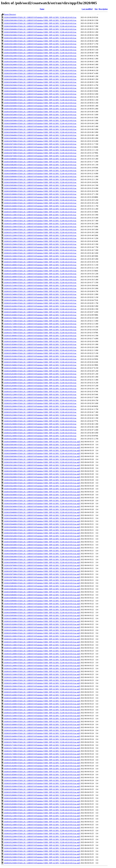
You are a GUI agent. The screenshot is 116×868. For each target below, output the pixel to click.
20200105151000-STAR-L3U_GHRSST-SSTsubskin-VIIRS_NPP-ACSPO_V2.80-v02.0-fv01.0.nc (40, 285)
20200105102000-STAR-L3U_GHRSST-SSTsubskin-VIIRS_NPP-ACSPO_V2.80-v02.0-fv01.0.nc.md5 (42, 624)
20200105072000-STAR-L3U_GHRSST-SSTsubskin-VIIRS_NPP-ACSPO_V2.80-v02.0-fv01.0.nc (40, 147)
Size (96, 9)
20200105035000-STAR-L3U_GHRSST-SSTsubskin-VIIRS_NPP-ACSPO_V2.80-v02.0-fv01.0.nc (40, 85)
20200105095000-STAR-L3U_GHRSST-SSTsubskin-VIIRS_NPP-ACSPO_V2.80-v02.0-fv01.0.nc (40, 191)
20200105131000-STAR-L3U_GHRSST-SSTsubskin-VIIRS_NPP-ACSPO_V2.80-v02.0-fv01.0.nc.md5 (42, 674)
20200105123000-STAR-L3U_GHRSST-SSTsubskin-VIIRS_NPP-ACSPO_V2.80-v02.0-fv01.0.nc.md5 (42, 663)
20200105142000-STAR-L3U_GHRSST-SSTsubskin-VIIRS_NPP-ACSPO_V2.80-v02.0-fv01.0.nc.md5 (42, 695)
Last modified (87, 9)
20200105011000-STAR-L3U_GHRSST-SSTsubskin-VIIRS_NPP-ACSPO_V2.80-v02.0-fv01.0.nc (40, 38)
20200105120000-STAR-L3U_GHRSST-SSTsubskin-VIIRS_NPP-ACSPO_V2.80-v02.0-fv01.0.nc (40, 230)
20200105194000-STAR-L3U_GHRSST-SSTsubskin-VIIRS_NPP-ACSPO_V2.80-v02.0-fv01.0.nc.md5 (42, 789)
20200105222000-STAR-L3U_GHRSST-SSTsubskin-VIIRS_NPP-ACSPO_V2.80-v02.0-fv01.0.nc (40, 412)
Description (103, 9)
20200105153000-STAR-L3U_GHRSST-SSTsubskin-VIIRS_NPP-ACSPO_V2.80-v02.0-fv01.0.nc (40, 291)
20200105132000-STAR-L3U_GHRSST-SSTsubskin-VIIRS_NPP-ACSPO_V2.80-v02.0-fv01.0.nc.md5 (42, 677)
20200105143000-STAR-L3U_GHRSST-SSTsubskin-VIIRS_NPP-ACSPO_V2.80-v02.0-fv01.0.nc (40, 274)
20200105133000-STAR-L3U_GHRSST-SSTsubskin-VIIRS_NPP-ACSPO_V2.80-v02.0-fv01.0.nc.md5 (42, 680)
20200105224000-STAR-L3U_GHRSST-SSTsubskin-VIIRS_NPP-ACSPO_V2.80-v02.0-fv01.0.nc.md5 (42, 842)
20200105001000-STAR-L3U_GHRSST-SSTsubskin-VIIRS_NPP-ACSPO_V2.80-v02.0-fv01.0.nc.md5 (42, 445)
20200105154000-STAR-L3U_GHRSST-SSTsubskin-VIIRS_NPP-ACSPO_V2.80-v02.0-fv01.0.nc (40, 294)
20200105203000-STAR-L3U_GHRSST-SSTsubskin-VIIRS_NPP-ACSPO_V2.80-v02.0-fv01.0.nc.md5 (42, 804)
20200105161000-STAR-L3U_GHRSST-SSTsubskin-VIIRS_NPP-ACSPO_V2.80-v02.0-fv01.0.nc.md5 (42, 727)
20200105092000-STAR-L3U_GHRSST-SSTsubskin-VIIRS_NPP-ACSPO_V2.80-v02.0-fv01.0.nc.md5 (42, 607)
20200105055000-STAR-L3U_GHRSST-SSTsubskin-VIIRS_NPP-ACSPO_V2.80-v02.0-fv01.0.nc (40, 121)
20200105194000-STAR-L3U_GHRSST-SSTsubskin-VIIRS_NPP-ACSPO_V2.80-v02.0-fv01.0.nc (40, 365)
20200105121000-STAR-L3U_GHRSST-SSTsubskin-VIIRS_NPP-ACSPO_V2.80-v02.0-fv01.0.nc (40, 232)
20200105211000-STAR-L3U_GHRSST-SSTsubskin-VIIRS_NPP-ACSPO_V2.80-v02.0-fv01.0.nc (40, 392)
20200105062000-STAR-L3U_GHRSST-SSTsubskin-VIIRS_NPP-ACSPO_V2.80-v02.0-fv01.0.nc (40, 129)
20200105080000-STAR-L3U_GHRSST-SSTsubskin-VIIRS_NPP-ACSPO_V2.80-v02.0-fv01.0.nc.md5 (42, 583)
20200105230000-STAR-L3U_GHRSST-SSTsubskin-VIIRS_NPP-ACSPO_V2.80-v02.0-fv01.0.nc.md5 (42, 848)
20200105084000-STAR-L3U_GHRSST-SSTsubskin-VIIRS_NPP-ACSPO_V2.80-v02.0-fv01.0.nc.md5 (42, 595)
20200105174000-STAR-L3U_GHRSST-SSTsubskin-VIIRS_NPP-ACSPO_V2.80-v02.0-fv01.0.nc (40, 330)
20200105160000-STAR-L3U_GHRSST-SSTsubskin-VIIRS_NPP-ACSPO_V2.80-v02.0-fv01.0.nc (40, 300)
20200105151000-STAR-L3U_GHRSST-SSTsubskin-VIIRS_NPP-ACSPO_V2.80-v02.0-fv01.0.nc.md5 (42, 710)
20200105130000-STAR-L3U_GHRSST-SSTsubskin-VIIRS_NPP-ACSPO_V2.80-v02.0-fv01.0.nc (40, 247)
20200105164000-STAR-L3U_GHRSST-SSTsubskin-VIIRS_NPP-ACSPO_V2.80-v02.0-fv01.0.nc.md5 (42, 736)
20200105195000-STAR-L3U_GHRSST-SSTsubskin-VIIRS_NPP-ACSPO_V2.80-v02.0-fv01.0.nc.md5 (42, 792)
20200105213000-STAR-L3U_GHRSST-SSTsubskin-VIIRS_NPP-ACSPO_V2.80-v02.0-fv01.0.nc (40, 397)
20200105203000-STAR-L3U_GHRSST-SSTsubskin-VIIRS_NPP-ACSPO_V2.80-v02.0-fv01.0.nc (40, 380)
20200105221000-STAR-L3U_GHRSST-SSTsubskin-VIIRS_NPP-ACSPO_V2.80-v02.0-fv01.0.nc (40, 409)
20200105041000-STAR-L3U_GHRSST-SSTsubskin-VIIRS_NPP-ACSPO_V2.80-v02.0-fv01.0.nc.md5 (42, 515)
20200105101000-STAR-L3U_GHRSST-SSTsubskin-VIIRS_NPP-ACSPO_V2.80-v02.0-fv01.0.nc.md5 (42, 621)
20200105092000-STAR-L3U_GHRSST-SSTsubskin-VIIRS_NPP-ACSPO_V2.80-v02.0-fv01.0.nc (40, 182)
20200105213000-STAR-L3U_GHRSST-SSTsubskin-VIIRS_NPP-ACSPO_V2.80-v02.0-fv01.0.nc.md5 (42, 822)
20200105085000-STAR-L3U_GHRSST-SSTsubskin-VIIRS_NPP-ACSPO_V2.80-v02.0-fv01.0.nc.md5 (42, 598)
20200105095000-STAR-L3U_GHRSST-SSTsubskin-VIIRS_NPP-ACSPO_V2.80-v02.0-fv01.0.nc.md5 (42, 615)
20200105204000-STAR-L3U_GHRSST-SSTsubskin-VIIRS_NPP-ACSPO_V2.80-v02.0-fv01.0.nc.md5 (42, 807)
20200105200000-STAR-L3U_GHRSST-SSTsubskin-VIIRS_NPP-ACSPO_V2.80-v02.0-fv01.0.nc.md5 (42, 795)
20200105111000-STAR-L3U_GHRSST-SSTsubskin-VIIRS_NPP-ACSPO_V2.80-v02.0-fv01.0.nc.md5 (42, 639)
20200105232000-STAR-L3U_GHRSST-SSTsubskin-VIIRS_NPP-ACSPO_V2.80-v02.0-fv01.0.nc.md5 (42, 854)
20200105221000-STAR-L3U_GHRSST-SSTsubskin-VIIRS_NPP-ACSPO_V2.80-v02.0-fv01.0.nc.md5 (42, 833)
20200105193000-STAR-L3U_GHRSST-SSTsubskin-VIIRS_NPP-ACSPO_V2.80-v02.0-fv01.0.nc (40, 362)
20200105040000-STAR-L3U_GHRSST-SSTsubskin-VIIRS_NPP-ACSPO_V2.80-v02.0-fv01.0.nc (40, 88)
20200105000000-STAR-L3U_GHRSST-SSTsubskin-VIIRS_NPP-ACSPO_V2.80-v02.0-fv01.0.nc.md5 (42, 442)
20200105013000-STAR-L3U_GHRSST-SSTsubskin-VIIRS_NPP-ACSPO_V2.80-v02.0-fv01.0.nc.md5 (42, 468)
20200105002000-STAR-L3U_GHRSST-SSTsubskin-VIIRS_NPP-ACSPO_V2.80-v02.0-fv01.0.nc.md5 (42, 448)
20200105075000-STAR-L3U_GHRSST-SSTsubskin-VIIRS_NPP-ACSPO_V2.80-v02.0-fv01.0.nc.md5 (42, 580)
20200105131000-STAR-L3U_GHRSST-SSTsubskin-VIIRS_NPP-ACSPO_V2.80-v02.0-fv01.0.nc (40, 250)
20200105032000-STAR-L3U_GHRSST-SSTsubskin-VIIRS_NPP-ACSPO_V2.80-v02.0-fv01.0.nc (40, 76)
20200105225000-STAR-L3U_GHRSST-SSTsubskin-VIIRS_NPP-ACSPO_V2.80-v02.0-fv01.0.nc (40, 421)
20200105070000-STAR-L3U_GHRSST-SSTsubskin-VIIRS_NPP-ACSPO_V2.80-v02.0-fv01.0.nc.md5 (42, 565)
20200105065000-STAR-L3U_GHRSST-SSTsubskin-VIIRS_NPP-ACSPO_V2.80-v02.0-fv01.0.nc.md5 (42, 562)
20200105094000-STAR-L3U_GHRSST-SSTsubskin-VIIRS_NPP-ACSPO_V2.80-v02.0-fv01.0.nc (40, 188)
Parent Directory (10, 14)
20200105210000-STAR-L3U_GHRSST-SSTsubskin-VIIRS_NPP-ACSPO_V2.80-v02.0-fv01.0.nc (40, 389)
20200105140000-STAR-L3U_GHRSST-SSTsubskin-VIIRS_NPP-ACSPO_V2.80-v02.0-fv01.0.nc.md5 (42, 689)
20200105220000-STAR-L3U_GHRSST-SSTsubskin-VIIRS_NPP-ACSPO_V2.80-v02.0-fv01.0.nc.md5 (42, 831)
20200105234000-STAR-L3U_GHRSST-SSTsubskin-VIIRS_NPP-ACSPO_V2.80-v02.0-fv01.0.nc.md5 (42, 860)
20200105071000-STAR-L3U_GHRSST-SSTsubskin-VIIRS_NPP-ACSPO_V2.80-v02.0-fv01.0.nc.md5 (42, 568)
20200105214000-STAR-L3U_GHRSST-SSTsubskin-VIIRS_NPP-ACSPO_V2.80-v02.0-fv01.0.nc (40, 400)
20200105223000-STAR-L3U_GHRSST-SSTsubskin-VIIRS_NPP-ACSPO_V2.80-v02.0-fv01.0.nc (40, 415)
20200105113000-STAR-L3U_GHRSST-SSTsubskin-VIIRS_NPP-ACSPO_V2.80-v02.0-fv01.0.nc (40, 221)
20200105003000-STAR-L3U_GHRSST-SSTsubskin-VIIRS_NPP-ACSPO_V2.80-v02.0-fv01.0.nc (40, 26)
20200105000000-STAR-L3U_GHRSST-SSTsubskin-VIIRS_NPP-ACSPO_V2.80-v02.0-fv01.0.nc (40, 17)
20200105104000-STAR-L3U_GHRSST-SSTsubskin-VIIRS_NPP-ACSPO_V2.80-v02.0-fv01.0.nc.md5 (42, 630)
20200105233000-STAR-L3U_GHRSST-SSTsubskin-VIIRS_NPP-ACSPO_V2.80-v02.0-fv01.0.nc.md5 (42, 857)
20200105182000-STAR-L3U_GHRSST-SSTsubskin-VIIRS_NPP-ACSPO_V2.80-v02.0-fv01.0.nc (40, 341)
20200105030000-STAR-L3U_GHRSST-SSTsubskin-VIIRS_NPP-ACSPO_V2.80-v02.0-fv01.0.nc (40, 70)
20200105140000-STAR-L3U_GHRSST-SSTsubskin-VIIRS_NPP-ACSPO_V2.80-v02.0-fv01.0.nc (40, 265)
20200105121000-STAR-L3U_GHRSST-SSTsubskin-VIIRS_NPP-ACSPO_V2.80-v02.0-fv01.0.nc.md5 (42, 657)
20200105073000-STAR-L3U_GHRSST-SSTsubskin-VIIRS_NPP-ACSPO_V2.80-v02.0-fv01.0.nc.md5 (42, 574)
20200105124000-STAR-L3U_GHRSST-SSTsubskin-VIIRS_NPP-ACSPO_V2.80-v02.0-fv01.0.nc (40, 241)
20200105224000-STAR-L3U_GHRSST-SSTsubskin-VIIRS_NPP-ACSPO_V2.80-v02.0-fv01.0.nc (40, 418)
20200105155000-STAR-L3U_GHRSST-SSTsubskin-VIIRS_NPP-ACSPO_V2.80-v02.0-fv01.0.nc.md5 (42, 722)
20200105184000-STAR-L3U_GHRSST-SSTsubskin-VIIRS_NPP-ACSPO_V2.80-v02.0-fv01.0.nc (40, 347)
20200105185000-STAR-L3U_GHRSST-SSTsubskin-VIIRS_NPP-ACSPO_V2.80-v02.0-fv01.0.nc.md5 (42, 775)
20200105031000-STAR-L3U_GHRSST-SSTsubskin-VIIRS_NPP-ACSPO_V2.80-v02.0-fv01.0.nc (40, 73)
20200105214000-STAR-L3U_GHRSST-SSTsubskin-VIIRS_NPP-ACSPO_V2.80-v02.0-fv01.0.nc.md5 (42, 825)
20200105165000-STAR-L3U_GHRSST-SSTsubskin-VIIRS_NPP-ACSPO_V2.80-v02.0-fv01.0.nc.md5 (42, 739)
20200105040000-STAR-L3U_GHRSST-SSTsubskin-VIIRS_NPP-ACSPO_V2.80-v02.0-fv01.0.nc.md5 (42, 512)
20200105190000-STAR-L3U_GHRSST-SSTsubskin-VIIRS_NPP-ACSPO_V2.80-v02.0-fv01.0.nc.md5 (42, 778)
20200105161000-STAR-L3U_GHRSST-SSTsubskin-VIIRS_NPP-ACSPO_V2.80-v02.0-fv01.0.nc (40, 303)
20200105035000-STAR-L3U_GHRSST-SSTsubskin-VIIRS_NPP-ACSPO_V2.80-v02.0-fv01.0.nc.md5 (42, 509)
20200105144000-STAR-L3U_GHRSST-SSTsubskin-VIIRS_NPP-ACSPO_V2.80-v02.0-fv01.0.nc (40, 277)
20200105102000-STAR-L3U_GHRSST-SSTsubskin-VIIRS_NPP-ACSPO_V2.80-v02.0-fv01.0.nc (40, 200)
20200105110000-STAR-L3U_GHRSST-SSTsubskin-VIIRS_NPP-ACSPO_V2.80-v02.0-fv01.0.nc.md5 (42, 636)
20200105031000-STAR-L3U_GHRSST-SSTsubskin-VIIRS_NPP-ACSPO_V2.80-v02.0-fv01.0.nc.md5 (42, 498)
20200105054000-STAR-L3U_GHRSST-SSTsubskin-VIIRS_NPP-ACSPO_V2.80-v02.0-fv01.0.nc (40, 118)
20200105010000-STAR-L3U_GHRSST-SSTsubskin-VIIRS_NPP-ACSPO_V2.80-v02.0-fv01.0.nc (40, 35)
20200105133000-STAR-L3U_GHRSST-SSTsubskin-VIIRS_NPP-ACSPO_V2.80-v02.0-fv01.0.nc (40, 256)
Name (42, 9)
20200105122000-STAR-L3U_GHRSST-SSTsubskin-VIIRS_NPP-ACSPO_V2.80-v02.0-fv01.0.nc (40, 235)
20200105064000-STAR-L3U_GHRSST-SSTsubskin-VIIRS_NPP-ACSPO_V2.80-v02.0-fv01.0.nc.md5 (42, 559)
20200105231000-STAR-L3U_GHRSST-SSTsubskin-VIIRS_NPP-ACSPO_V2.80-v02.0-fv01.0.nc (40, 427)
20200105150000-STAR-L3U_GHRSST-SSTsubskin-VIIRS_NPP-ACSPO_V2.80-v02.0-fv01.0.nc (40, 283)
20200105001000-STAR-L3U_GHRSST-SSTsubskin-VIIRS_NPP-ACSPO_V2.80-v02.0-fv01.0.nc (40, 20)
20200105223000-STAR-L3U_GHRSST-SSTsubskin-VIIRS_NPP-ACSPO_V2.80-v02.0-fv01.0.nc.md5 (42, 839)
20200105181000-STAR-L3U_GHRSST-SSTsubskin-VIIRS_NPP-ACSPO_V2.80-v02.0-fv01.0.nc (40, 339)
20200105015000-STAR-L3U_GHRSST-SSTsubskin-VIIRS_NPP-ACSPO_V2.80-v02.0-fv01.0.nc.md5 (42, 474)
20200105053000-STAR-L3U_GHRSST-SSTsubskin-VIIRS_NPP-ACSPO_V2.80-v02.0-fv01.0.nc (40, 115)
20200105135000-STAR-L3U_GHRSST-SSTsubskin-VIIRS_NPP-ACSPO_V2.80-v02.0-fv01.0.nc (40, 262)
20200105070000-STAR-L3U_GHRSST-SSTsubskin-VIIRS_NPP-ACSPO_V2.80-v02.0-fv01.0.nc (40, 141)
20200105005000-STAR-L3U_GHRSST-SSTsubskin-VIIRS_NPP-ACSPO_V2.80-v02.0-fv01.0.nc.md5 (42, 456)
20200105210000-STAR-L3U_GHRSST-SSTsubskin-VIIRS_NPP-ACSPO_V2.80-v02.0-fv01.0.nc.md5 (42, 813)
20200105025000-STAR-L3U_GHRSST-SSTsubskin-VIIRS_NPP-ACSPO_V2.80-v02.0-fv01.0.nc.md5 (42, 492)
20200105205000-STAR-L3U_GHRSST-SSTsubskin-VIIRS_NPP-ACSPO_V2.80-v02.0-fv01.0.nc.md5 (42, 810)
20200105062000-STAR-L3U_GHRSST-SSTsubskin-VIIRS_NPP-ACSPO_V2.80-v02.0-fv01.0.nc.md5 (42, 554)
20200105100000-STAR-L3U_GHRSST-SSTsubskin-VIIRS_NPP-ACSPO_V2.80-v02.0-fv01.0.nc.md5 (42, 618)
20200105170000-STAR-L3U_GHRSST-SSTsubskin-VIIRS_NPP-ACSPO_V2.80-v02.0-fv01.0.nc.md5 (42, 742)
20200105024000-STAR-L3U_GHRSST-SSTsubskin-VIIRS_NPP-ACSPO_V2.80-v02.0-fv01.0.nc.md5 (42, 489)
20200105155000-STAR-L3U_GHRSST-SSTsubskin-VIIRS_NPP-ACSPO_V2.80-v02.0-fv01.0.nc (40, 297)
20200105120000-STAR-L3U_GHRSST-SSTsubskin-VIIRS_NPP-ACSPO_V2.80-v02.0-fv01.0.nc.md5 (42, 654)
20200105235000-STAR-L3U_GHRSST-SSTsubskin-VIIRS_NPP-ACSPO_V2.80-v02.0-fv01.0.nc (40, 439)
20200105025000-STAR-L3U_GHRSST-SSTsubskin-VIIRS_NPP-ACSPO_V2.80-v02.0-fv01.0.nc (40, 67)
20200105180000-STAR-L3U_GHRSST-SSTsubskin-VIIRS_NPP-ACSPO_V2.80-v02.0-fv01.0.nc (40, 336)
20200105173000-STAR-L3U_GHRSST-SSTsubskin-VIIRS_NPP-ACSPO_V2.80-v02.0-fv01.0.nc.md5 (42, 751)
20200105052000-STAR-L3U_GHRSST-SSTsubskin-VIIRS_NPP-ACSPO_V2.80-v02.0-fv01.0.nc (40, 112)
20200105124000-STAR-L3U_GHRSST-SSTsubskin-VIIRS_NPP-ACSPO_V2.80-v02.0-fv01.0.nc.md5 (42, 666)
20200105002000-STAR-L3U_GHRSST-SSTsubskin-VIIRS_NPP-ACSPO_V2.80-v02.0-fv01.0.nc (40, 23)
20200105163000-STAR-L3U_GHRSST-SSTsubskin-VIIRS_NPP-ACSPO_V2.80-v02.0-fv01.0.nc (40, 309)
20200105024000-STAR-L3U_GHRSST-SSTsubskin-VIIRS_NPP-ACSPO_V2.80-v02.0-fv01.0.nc (40, 65)
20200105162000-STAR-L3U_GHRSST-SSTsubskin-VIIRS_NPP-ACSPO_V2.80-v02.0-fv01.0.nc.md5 (42, 730)
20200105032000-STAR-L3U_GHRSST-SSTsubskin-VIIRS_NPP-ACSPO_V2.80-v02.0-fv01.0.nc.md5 (42, 501)
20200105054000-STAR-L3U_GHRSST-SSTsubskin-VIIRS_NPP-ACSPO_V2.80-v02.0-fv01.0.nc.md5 (42, 542)
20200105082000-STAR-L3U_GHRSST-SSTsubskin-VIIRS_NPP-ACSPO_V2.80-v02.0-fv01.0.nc (40, 165)
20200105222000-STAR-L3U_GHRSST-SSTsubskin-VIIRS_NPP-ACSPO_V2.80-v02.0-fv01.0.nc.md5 (42, 836)
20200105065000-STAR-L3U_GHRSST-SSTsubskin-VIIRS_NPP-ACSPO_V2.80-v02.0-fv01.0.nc (40, 138)
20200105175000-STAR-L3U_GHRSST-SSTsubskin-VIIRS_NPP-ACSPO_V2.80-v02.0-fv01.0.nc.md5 (42, 757)
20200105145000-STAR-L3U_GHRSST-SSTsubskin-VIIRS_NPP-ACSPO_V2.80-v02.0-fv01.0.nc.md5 (42, 704)
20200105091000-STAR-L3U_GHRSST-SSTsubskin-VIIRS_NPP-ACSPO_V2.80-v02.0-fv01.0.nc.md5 (42, 604)
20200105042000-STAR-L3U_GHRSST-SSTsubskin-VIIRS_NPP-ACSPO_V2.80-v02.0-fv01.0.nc (40, 94)
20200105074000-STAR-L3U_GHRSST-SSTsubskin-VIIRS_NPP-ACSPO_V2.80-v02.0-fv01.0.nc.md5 (42, 577)
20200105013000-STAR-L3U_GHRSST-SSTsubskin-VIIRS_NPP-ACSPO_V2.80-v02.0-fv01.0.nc (40, 44)
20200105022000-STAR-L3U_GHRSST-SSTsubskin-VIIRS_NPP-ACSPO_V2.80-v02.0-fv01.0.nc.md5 (42, 483)
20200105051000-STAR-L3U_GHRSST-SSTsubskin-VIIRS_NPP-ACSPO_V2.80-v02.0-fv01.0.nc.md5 (42, 533)
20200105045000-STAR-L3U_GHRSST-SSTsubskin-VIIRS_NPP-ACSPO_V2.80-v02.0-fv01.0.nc (40, 103)
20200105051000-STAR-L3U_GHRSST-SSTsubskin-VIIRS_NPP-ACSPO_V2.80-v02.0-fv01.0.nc (40, 109)
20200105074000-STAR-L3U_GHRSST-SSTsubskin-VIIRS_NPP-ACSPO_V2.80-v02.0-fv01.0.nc (40, 153)
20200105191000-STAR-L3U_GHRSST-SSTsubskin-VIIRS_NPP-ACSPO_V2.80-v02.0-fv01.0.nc (40, 356)
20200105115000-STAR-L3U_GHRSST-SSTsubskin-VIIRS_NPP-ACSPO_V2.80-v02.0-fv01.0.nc (40, 227)
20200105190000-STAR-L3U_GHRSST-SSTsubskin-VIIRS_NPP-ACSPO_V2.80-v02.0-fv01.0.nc (40, 353)
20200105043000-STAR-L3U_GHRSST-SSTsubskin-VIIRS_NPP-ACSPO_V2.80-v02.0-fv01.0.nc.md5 (42, 521)
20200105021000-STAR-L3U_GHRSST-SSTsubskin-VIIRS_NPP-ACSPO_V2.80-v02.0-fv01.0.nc (40, 56)
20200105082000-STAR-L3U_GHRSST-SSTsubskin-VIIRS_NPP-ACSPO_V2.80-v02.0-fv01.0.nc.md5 (42, 589)
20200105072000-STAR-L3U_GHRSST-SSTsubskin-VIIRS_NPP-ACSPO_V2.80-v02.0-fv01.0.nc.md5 (42, 571)
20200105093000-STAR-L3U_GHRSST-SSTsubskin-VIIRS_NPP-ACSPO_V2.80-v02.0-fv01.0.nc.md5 (42, 610)
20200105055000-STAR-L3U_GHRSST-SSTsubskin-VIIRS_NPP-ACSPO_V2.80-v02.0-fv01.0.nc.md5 (42, 545)
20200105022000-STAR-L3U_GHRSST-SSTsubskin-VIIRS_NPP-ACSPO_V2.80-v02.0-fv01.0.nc (40, 59)
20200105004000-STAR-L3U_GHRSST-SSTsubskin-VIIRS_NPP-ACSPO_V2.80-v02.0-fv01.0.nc (40, 29)
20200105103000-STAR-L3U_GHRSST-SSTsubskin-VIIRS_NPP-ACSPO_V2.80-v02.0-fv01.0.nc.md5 (42, 627)
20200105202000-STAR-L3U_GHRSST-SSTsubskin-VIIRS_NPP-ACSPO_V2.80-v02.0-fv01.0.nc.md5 (42, 801)
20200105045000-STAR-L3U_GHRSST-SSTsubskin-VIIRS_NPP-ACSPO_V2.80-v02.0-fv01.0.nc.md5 (42, 527)
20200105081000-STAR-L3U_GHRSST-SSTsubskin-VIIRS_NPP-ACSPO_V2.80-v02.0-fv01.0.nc (40, 162)
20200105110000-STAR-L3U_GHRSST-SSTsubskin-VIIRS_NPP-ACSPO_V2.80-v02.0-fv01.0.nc (40, 212)
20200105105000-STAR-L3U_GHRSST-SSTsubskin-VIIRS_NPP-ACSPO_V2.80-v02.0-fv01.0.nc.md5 (42, 633)
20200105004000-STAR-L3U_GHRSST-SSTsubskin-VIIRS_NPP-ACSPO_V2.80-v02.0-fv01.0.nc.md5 (42, 453)
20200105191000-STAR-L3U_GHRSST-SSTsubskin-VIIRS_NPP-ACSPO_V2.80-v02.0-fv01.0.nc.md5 (42, 780)
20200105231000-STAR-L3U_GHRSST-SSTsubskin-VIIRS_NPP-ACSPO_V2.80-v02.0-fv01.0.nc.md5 (42, 851)
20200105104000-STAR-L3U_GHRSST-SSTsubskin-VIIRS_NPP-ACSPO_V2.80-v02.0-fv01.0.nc (40, 206)
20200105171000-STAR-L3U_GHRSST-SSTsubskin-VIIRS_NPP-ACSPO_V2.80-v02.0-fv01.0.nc (40, 321)
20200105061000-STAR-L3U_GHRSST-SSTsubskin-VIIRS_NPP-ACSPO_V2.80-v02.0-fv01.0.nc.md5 (42, 551)
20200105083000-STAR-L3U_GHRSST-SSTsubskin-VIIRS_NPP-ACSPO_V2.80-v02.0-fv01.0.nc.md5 (42, 592)
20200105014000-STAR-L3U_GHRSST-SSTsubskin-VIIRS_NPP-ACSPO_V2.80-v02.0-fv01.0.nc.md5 (42, 471)
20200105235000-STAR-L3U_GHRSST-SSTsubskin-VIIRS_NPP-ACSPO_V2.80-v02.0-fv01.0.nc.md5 (42, 863)
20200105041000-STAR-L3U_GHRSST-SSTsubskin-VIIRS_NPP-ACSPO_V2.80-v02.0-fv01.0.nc (40, 91)
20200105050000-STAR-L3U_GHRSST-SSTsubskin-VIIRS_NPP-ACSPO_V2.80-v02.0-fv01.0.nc (40, 106)
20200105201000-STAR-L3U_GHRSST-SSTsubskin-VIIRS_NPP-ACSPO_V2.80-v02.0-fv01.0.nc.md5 (42, 798)
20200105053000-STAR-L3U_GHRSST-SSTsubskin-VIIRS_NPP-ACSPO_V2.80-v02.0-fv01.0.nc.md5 (42, 539)
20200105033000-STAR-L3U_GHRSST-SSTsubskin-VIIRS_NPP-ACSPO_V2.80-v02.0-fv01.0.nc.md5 (42, 504)
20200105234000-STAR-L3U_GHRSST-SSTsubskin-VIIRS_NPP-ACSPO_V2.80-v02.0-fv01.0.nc (40, 436)
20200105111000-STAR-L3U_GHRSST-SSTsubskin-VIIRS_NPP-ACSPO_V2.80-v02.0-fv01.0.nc (40, 215)
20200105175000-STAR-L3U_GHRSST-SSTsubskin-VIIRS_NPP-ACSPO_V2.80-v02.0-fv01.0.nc (40, 333)
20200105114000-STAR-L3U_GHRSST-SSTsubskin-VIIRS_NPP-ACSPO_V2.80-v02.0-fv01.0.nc (40, 224)
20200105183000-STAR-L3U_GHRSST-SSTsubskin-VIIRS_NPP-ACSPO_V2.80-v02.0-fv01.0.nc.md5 (42, 769)
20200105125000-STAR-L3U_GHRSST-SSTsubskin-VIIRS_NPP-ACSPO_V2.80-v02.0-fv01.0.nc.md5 (42, 669)
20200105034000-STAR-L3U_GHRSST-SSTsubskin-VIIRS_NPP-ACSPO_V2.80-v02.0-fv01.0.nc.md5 (42, 506)
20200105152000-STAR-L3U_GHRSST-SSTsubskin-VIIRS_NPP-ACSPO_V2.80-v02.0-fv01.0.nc (40, 288)
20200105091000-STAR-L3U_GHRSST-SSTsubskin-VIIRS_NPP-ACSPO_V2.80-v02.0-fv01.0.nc (40, 179)
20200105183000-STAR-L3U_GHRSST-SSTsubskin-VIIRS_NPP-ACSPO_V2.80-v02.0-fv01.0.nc (40, 344)
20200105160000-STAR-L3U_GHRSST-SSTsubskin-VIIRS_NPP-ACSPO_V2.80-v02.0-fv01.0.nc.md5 (42, 724)
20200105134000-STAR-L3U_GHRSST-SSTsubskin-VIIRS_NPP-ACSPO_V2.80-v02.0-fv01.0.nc (40, 259)
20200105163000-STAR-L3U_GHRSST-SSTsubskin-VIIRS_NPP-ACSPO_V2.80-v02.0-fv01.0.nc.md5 (42, 733)
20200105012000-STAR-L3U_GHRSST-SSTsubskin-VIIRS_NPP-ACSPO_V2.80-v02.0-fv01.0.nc (40, 41)
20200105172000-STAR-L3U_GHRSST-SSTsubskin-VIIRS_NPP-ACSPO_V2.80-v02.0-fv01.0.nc (40, 324)
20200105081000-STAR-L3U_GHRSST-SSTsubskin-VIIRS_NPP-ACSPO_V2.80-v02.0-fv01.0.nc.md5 (42, 586)
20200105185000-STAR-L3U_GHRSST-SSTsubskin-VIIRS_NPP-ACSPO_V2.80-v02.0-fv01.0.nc (40, 350)
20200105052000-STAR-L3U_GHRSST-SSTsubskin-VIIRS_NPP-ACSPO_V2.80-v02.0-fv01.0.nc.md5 (42, 536)
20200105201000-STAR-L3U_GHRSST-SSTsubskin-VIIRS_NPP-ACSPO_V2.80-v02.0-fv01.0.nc (40, 374)
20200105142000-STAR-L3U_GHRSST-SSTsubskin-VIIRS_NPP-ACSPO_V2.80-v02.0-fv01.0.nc (40, 271)
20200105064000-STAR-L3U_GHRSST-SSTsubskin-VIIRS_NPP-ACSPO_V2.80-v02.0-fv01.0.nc (40, 135)
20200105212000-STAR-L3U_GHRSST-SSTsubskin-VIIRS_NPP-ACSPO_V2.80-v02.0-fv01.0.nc (40, 395)
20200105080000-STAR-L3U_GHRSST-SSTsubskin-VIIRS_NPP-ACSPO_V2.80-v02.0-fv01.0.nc (40, 159)
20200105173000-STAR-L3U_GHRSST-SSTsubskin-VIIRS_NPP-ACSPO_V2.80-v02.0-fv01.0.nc (40, 327)
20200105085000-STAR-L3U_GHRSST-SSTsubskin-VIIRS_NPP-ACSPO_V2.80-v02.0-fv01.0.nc (40, 174)
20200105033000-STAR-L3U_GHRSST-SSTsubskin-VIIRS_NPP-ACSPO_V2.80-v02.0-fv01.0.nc (40, 79)
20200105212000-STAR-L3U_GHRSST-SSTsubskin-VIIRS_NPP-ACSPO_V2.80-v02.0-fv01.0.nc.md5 (42, 819)
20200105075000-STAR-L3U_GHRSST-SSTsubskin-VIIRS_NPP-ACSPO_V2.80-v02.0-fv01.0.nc (40, 156)
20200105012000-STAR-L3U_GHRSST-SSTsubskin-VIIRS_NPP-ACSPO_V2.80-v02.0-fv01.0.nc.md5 (42, 465)
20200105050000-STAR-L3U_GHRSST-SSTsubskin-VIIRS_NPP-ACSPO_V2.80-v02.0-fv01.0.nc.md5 (42, 530)
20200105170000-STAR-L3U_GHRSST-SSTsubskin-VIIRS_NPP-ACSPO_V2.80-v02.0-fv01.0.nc (40, 318)
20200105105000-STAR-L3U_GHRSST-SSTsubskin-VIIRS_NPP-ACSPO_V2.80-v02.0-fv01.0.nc (40, 209)
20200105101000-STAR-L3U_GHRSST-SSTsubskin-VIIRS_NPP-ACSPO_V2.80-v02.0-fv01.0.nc (40, 197)
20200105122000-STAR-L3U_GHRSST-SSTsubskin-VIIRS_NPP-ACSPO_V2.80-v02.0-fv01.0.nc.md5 (42, 660)
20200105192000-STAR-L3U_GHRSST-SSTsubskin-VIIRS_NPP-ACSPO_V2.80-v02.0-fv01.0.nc (40, 359)
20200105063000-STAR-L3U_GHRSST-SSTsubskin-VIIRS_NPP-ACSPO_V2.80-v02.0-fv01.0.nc (40, 132)
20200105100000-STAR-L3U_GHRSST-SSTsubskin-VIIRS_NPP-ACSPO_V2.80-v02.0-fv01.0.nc (40, 194)
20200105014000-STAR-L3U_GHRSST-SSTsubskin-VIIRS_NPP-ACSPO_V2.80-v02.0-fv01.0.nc (40, 47)
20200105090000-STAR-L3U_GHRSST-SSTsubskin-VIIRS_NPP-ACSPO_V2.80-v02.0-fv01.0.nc (40, 176)
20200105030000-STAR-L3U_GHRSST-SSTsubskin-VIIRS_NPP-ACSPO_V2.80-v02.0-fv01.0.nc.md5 (42, 495)
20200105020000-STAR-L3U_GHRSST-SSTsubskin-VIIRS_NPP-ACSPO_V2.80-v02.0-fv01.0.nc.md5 (42, 477)
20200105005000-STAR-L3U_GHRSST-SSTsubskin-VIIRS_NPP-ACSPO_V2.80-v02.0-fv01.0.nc (40, 32)
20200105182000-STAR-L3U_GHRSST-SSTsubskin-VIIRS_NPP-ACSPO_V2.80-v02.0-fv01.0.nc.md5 (42, 766)
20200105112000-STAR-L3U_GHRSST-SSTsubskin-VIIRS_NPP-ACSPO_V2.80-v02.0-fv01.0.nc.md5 (42, 642)
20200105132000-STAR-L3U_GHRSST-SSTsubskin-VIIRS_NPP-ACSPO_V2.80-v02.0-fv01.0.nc (40, 253)
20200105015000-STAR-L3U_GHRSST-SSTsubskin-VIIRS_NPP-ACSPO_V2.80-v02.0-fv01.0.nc (40, 50)
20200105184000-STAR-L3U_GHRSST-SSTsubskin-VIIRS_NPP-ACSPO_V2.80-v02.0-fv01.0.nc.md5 (42, 772)
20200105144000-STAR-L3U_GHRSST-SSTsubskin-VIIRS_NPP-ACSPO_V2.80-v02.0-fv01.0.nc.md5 (42, 701)
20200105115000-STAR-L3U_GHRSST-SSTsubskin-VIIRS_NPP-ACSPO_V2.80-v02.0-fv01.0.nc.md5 (42, 651)
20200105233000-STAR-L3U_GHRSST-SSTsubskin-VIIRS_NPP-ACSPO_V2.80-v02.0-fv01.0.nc (40, 433)
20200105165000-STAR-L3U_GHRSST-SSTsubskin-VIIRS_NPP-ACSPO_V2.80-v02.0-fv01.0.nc (40, 315)
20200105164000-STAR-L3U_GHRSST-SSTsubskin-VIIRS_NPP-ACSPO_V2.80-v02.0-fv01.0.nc (40, 312)
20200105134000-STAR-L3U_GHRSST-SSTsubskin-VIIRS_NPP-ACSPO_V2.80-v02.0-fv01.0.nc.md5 (42, 683)
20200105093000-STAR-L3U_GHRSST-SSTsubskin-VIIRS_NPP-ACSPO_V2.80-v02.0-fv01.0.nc (40, 185)
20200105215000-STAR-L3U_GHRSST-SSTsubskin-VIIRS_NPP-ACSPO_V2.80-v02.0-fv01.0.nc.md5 (42, 828)
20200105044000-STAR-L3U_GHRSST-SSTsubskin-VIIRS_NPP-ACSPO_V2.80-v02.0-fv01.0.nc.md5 (42, 524)
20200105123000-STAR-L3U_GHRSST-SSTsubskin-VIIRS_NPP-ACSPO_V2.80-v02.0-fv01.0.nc (40, 238)
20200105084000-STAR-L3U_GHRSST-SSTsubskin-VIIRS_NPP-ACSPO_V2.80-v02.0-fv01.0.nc (40, 171)
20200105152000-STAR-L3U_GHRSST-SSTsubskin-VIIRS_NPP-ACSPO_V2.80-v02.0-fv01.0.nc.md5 (42, 713)
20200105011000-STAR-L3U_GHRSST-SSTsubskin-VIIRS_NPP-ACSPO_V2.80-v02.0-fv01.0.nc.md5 (42, 462)
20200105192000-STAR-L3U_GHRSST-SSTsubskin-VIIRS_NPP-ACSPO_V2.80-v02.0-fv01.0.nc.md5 (42, 783)
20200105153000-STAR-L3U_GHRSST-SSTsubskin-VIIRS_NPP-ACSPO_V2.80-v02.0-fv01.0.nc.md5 (42, 716)
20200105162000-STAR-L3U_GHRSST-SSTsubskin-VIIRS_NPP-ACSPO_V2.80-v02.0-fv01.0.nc (40, 306)
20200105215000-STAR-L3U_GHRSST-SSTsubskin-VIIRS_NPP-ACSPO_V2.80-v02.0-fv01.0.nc (40, 403)
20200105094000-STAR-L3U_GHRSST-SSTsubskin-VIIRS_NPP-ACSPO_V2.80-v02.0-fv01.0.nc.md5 (42, 613)
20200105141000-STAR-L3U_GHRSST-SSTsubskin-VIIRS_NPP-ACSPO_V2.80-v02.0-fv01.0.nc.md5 (42, 692)
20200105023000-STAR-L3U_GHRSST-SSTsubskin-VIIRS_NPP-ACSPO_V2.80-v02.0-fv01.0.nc (40, 62)
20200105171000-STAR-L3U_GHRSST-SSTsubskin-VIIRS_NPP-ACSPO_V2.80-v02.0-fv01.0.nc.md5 (42, 745)
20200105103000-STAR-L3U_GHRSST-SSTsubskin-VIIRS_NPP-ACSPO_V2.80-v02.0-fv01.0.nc (40, 203)
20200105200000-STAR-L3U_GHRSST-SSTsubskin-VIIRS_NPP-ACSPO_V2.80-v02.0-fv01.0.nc (40, 371)
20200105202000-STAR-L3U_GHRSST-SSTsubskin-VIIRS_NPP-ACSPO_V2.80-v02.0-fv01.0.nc (40, 377)
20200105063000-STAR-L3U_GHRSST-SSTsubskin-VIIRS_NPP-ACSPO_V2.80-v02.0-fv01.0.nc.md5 (42, 557)
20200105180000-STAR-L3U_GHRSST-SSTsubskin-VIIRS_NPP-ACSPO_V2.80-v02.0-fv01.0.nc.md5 (42, 760)
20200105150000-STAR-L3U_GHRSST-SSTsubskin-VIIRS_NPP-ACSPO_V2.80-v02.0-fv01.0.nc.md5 (42, 707)
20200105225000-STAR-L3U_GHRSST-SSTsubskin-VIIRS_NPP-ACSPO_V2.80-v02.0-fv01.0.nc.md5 (42, 845)
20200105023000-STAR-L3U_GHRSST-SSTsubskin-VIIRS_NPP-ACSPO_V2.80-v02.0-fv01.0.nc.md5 (42, 486)
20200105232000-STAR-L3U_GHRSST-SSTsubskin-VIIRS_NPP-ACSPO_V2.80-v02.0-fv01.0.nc (40, 430)
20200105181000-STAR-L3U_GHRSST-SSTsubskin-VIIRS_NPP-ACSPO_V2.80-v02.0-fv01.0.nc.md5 (42, 763)
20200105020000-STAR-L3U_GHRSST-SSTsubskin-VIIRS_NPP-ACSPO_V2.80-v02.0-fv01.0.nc (40, 53)
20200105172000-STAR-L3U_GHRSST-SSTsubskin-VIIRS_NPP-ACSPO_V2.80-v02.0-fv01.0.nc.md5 (42, 748)
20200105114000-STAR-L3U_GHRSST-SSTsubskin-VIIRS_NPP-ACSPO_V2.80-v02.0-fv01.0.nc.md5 (42, 648)
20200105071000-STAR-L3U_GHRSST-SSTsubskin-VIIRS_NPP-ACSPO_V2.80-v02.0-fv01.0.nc (40, 144)
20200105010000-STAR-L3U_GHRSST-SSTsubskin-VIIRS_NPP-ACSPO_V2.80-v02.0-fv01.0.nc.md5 (42, 459)
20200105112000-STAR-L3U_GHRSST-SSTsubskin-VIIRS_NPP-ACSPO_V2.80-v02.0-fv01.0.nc (40, 218)
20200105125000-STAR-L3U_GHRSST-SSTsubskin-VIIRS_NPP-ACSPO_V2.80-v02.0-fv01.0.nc (40, 244)
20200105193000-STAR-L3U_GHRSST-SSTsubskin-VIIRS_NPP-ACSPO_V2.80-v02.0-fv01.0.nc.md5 (42, 786)
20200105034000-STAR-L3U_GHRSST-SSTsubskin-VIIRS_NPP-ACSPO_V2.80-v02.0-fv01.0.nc (40, 82)
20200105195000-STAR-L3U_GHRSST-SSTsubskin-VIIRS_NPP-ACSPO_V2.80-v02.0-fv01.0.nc (40, 368)
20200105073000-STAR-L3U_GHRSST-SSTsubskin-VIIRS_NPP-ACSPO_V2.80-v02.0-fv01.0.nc (40, 150)
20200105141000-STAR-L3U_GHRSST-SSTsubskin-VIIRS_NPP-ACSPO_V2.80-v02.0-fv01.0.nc (40, 268)
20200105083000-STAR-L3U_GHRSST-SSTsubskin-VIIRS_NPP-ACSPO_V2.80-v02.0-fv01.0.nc (40, 168)
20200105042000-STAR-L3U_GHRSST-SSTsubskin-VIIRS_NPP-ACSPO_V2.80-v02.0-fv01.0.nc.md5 (42, 518)
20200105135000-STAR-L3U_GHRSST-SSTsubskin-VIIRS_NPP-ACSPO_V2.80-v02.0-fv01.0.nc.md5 (42, 686)
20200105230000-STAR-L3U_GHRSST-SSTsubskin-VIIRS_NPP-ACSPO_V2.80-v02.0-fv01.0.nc (40, 424)
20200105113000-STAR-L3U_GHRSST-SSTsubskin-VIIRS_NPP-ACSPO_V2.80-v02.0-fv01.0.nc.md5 (42, 645)
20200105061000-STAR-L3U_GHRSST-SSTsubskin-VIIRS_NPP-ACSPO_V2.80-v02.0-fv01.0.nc (40, 126)
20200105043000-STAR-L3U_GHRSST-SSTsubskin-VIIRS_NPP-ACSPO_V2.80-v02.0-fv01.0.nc (40, 97)
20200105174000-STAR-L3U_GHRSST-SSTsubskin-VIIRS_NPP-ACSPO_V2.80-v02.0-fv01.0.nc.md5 (42, 754)
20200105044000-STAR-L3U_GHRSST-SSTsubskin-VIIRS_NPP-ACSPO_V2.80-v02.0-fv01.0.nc (40, 100)
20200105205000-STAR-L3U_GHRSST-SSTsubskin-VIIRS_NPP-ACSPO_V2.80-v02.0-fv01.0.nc (40, 386)
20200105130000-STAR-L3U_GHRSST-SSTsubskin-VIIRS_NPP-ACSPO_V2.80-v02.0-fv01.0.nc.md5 (42, 671)
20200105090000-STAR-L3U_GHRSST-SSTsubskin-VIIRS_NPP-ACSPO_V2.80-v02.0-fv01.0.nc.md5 (42, 601)
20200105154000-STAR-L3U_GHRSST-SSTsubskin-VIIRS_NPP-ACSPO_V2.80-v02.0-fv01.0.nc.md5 (42, 719)
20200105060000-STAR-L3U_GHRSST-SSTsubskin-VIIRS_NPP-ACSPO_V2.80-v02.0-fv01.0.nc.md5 (42, 548)
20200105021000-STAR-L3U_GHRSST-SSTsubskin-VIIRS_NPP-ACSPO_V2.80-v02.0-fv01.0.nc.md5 (42, 480)
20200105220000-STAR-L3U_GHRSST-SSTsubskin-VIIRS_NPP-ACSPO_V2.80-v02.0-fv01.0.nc (40, 406)
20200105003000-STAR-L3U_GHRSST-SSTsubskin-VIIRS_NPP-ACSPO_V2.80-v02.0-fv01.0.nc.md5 (42, 450)
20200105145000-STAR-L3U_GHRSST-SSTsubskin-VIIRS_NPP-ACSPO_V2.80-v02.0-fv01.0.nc (40, 280)
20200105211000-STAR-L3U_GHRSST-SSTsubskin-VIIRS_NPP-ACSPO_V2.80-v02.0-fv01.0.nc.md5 (42, 816)
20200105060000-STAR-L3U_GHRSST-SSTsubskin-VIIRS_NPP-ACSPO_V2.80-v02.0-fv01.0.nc (40, 123)
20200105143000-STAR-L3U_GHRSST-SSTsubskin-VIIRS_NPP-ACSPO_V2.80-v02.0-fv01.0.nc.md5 (42, 698)
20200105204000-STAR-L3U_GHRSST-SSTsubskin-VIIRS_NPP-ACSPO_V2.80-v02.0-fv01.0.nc (40, 383)
